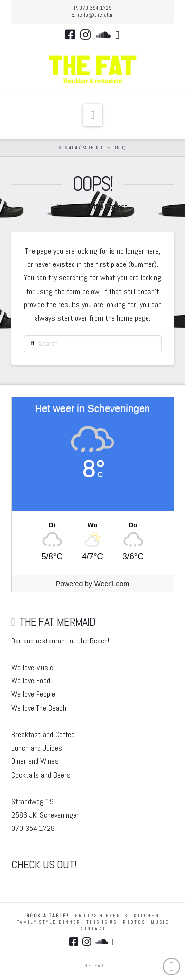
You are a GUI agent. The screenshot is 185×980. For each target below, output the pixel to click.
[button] (92, 115)
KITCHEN (147, 916)
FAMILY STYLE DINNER (48, 922)
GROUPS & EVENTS (101, 916)
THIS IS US (102, 922)
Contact (92, 928)
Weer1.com (112, 584)
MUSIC (160, 922)
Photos (134, 922)
